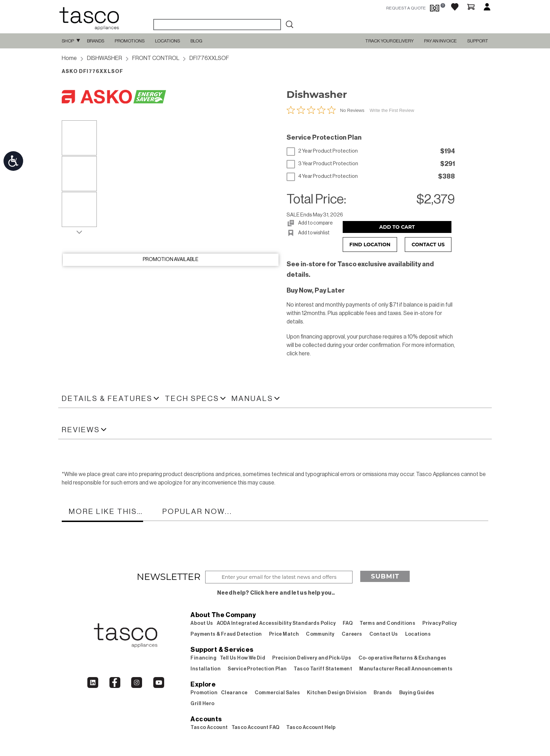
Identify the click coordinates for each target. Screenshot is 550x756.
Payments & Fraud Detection (226, 634)
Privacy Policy (440, 623)
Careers (352, 634)
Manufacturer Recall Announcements (406, 669)
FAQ (348, 623)
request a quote (406, 8)
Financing (203, 658)
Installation (206, 669)
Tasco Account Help (311, 728)
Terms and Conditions (387, 623)
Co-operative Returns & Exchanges (403, 658)
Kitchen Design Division (337, 693)
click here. (299, 354)
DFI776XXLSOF (209, 58)
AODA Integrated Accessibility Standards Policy (276, 623)
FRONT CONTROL (156, 58)
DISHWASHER (105, 58)
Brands (96, 41)
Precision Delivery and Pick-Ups (312, 658)
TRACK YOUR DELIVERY (389, 41)
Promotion (204, 693)
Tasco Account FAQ (256, 728)
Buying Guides (417, 693)
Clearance (234, 693)
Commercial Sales (277, 693)
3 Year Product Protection (322, 164)
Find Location (370, 245)
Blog (196, 41)
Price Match (284, 634)
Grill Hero (202, 704)
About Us (202, 623)
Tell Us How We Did (243, 658)
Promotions (130, 41)
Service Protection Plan (257, 669)
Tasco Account (209, 728)
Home (69, 58)
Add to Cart (397, 227)
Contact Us (428, 245)
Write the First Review (392, 110)
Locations (167, 41)
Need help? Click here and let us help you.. (276, 593)
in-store (424, 313)
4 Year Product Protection (322, 176)
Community (320, 634)
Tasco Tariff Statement (323, 669)
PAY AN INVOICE (440, 41)
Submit (385, 576)
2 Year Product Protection (322, 151)
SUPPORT (478, 41)
